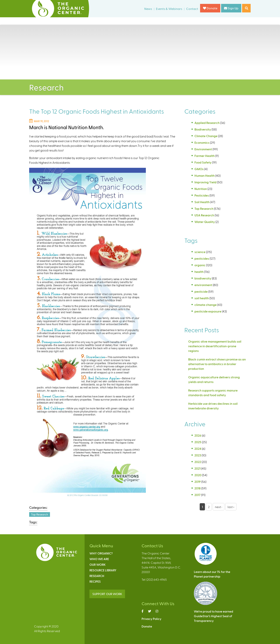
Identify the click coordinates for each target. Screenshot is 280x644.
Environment (203, 149)
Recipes (95, 581)
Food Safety (203, 162)
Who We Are (99, 559)
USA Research (204, 215)
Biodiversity (203, 129)
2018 (198, 488)
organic (200, 265)
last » (231, 507)
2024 (198, 449)
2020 (198, 475)
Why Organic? (101, 553)
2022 (198, 462)
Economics (202, 142)
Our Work (98, 564)
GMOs (199, 169)
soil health (202, 298)
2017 (197, 495)
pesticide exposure (208, 311)
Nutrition (201, 189)
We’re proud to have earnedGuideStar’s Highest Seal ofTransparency (213, 616)
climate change (206, 305)
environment (203, 285)
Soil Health (202, 202)
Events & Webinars (169, 9)
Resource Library (103, 570)
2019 (198, 482)
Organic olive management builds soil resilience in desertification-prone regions (215, 346)
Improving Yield (205, 182)
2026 (198, 435)
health (199, 272)
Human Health (205, 175)
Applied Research (207, 123)
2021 (197, 468)
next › (219, 507)
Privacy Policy (151, 619)
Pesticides (202, 195)
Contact (192, 9)
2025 (198, 442)
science (200, 252)
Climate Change (206, 136)
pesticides (202, 258)
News (148, 9)
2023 (198, 455)
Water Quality (205, 222)
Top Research (40, 514)
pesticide (201, 291)
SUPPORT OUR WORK (107, 594)
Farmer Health (205, 156)
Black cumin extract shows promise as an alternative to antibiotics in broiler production (217, 364)
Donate (210, 8)
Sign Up (231, 8)
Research (97, 576)
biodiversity (203, 278)
